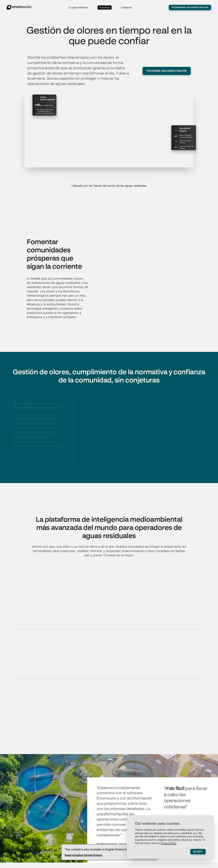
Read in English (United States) (84, 855)
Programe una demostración (167, 71)
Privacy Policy (168, 843)
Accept (198, 852)
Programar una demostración (190, 7)
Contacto (127, 7)
